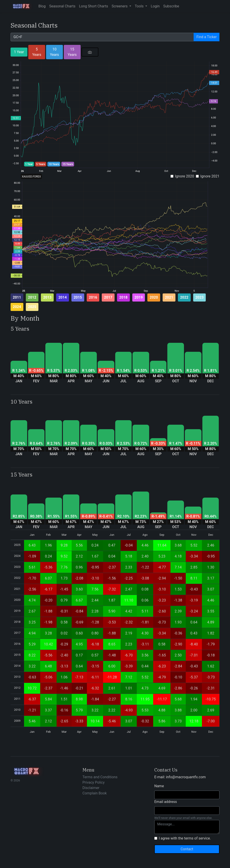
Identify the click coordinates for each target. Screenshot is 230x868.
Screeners (120, 6)
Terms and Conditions (100, 777)
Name (159, 786)
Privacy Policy (94, 782)
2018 (123, 297)
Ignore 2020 (185, 176)
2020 (154, 297)
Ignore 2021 (210, 176)
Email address (166, 802)
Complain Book (95, 793)
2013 (47, 297)
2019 (139, 297)
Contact (187, 849)
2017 (108, 297)
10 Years (54, 52)
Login (155, 6)
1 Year (19, 52)
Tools (140, 6)
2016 (93, 297)
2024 (17, 307)
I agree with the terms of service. (185, 838)
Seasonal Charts (62, 6)
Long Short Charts (94, 6)
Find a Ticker (207, 37)
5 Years (37, 52)
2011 (17, 297)
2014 (63, 297)
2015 (78, 297)
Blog (42, 6)
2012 (32, 297)
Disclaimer (91, 788)
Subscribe (171, 6)
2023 (200, 297)
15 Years (72, 52)
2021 (169, 297)
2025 (32, 307)
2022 (184, 297)
